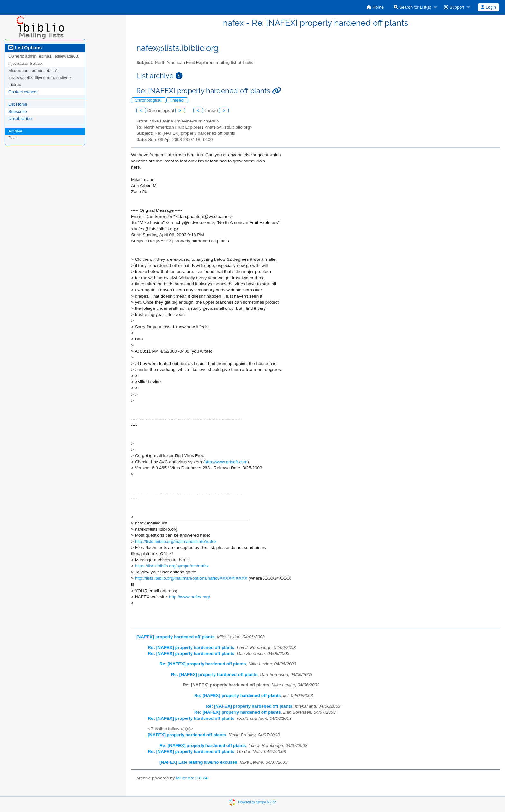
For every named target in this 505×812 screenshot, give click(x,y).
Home (375, 7)
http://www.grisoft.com (226, 462)
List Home (18, 104)
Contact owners (23, 92)
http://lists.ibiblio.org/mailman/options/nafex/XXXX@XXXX (191, 578)
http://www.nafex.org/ (190, 597)
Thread (177, 100)
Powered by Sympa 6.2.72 (257, 802)
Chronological (149, 100)
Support (454, 7)
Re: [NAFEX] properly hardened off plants (191, 647)
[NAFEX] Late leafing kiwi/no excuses (198, 762)
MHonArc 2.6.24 (192, 778)
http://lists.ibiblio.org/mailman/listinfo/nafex (176, 541)
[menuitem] (375, 7)
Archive (15, 131)
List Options (25, 48)
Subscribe (18, 111)
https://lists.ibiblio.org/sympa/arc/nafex (172, 566)
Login (488, 7)
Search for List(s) (413, 7)
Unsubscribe (20, 118)
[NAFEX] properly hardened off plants (175, 637)
